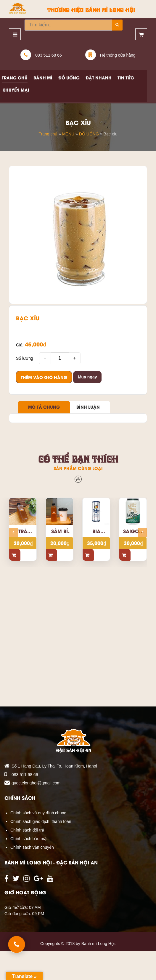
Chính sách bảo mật (29, 839)
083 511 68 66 (25, 775)
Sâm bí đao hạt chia (59, 531)
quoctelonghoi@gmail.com (36, 783)
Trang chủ (15, 77)
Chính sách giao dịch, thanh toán (41, 821)
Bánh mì (43, 77)
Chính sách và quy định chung (38, 813)
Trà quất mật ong (23, 531)
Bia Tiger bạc (96, 531)
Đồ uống (69, 77)
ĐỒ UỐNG (89, 134)
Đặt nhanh (99, 77)
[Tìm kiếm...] (68, 25)
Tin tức (126, 77)
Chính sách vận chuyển (32, 847)
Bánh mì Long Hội (98, 944)
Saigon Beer (133, 531)
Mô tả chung (44, 407)
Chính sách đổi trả (27, 830)
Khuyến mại (16, 90)
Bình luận (88, 407)
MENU (68, 134)
